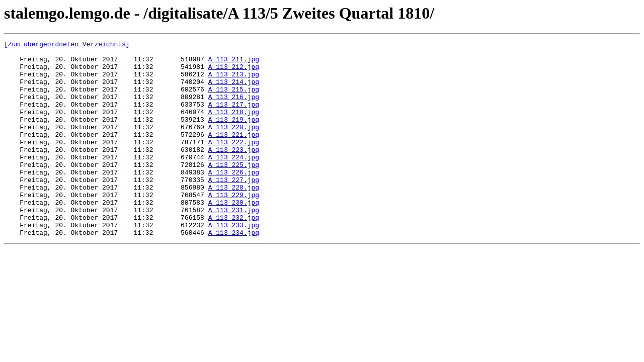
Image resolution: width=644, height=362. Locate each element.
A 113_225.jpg (234, 190)
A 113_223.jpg (234, 172)
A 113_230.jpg (234, 235)
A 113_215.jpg (234, 100)
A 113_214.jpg (234, 90)
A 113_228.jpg (234, 217)
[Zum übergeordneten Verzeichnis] (67, 45)
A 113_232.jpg (234, 253)
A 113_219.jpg (234, 136)
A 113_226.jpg (234, 199)
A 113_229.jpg (234, 226)
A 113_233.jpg (234, 262)
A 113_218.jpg (234, 127)
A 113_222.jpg (234, 163)
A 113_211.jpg (234, 63)
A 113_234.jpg (234, 271)
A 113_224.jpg (234, 181)
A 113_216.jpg (234, 109)
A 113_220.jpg (234, 145)
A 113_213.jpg (234, 81)
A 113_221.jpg (234, 154)
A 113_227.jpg (234, 208)
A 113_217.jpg (234, 118)
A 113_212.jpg (234, 72)
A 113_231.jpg (234, 244)
